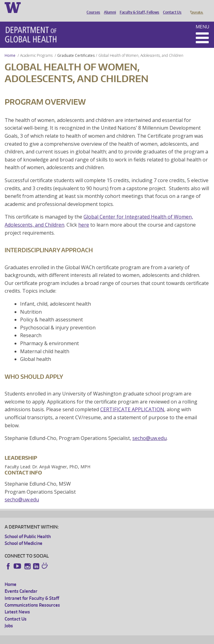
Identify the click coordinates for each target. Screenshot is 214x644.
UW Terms (112, 638)
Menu (203, 18)
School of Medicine (24, 535)
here (84, 216)
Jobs (9, 617)
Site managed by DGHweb (148, 638)
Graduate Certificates (76, 47)
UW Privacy (87, 638)
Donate (196, 7)
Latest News (17, 603)
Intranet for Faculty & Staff (32, 590)
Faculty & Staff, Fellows (138, 7)
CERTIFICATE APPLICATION (132, 401)
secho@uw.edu (150, 429)
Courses (92, 7)
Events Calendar (21, 582)
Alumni (108, 7)
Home (10, 47)
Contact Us (171, 7)
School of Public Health (28, 528)
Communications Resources (32, 596)
